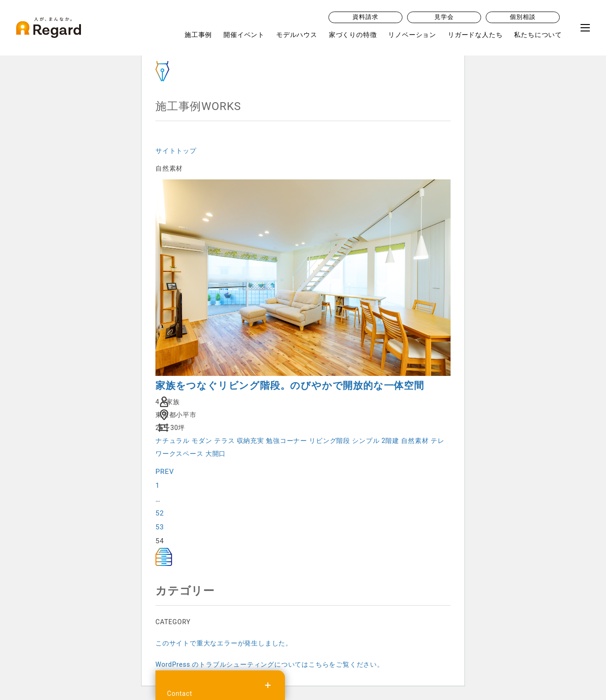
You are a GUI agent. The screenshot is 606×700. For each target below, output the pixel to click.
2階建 (390, 441)
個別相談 (523, 18)
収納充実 (250, 441)
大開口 (216, 454)
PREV (165, 472)
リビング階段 (330, 441)
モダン (202, 441)
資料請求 (365, 18)
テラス (224, 441)
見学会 (444, 18)
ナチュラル (173, 441)
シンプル (366, 441)
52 (160, 513)
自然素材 (415, 441)
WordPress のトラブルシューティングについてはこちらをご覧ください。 (270, 664)
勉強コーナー (287, 441)
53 (160, 527)
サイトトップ (176, 151)
